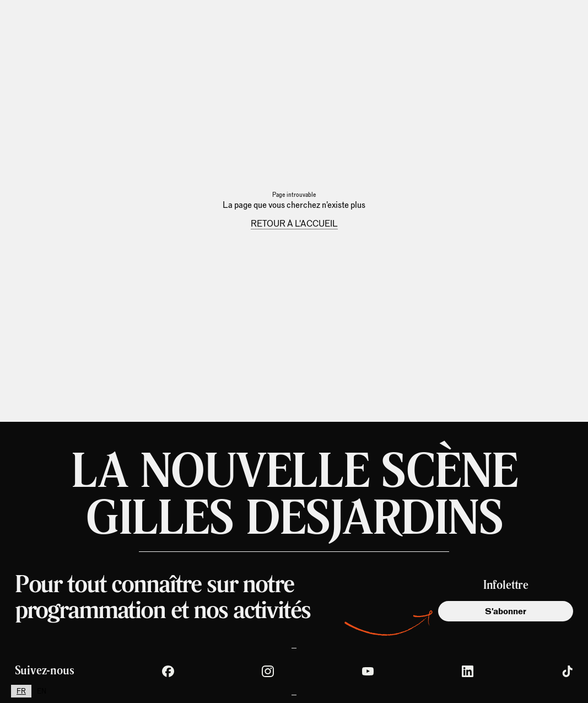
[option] (42, 691)
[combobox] (21, 691)
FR (21, 691)
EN (42, 691)
